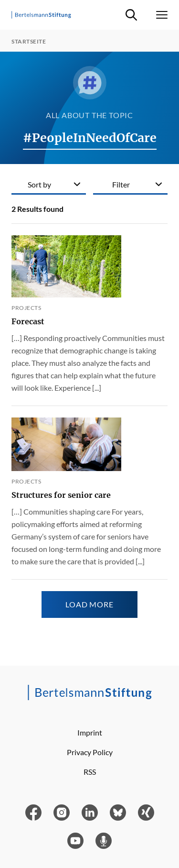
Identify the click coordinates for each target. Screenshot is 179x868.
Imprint (90, 732)
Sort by (39, 184)
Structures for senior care (61, 495)
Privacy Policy (90, 752)
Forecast (28, 321)
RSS (90, 772)
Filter (121, 184)
